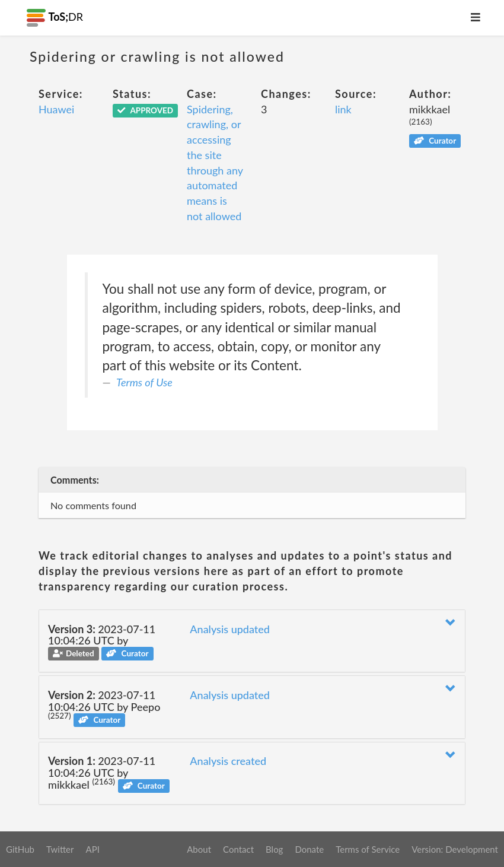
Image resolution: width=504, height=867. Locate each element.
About (199, 849)
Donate (309, 849)
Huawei (56, 109)
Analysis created (228, 761)
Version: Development (455, 849)
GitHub (20, 849)
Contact (238, 849)
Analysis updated (230, 629)
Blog (274, 849)
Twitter (60, 849)
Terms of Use (144, 382)
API (92, 849)
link (343, 109)
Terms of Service (368, 849)
